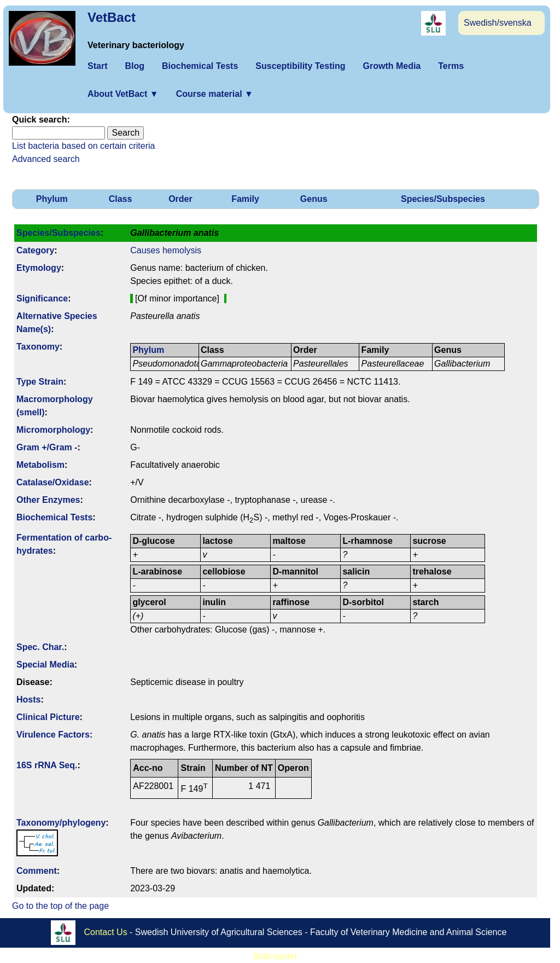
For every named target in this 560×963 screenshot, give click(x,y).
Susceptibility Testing (300, 66)
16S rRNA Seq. (47, 765)
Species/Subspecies (443, 199)
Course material (215, 94)
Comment (37, 871)
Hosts (28, 700)
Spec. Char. (40, 647)
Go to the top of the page (60, 906)
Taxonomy (38, 347)
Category (35, 250)
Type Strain (40, 382)
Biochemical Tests (200, 66)
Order (180, 199)
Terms (451, 66)
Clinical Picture (48, 717)
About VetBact (123, 94)
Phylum (52, 199)
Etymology (39, 268)
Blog (135, 66)
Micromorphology (53, 430)
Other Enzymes (48, 500)
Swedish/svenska (498, 23)
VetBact (112, 17)
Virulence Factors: (54, 735)
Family (245, 199)
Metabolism (40, 465)
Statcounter (275, 956)
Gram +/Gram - (47, 447)
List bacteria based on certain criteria (83, 146)
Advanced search (46, 159)
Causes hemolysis (166, 250)
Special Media (45, 665)
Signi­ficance (42, 298)
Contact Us (106, 932)
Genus (314, 199)
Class (121, 199)
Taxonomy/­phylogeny (61, 823)
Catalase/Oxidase (53, 482)
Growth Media (392, 66)
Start (97, 66)
